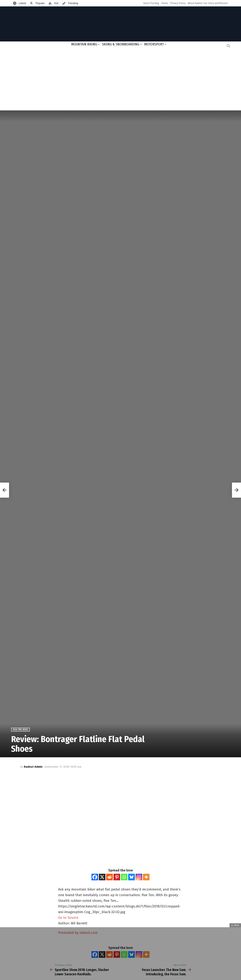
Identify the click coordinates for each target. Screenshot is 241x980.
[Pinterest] (117, 877)
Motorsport (154, 44)
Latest (22, 3)
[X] (102, 877)
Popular (40, 3)
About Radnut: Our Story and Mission (208, 3)
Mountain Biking (84, 44)
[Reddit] (109, 877)
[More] (146, 877)
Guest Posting (151, 3)
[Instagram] (139, 877)
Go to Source (68, 918)
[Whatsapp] (124, 877)
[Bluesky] (132, 877)
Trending (73, 3)
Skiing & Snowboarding (121, 44)
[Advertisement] (120, 80)
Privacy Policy (178, 3)
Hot (56, 3)
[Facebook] (95, 877)
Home (165, 3)
